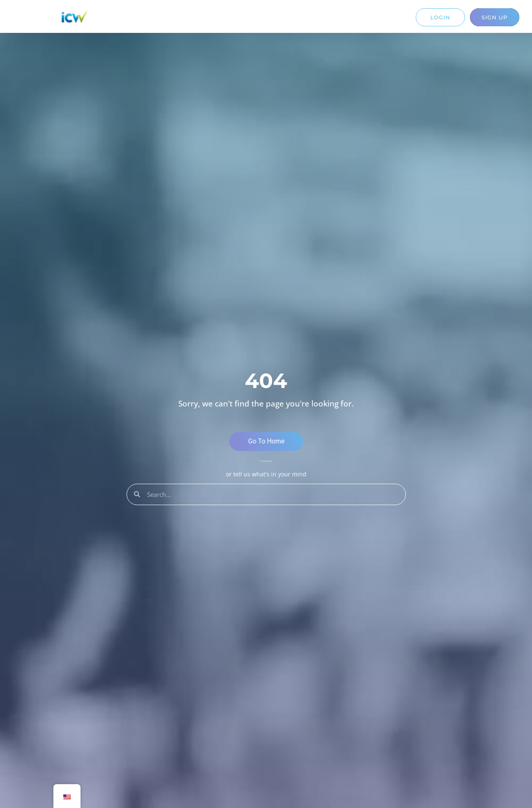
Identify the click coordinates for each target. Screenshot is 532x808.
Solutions (208, 20)
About (294, 20)
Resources (254, 20)
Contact (329, 20)
